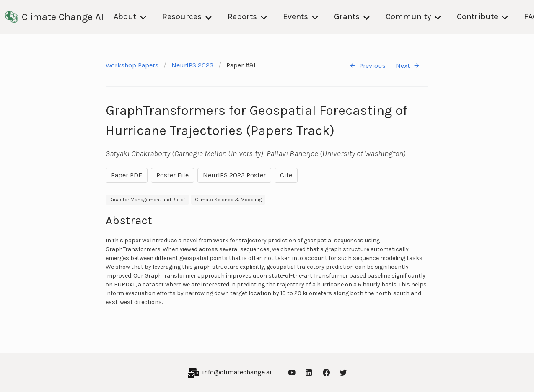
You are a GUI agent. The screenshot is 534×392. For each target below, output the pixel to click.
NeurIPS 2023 (192, 65)
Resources (182, 17)
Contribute (477, 17)
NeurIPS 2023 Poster (234, 175)
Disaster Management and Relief (147, 200)
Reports (242, 17)
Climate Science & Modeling (228, 200)
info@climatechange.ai (237, 372)
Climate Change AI (54, 17)
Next (408, 66)
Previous (367, 66)
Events (296, 17)
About (125, 17)
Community (408, 17)
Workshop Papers (132, 65)
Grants (347, 17)
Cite (286, 175)
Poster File (172, 175)
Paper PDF (127, 175)
